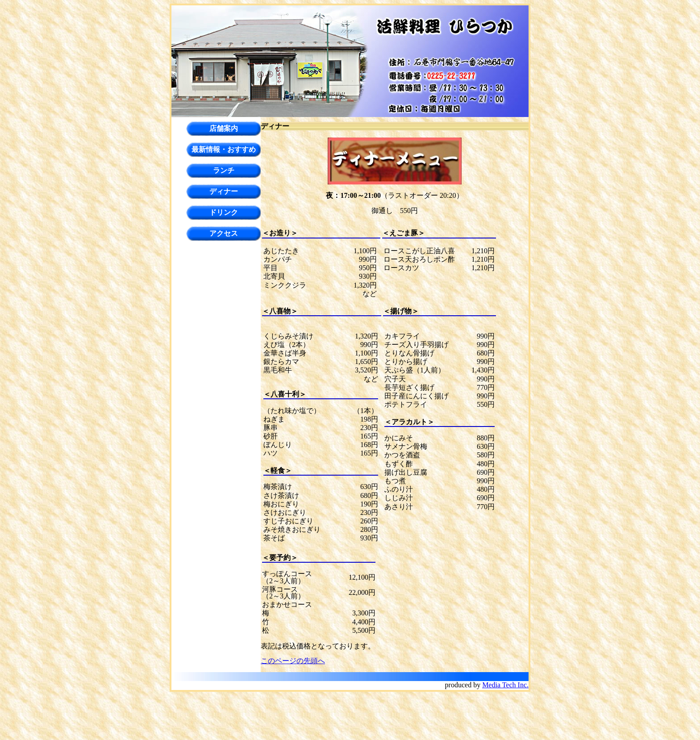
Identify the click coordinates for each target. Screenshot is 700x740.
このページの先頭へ (293, 661)
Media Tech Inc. (505, 685)
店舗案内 (224, 128)
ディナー (224, 191)
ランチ (224, 170)
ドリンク (224, 212)
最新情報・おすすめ (224, 149)
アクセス (224, 233)
